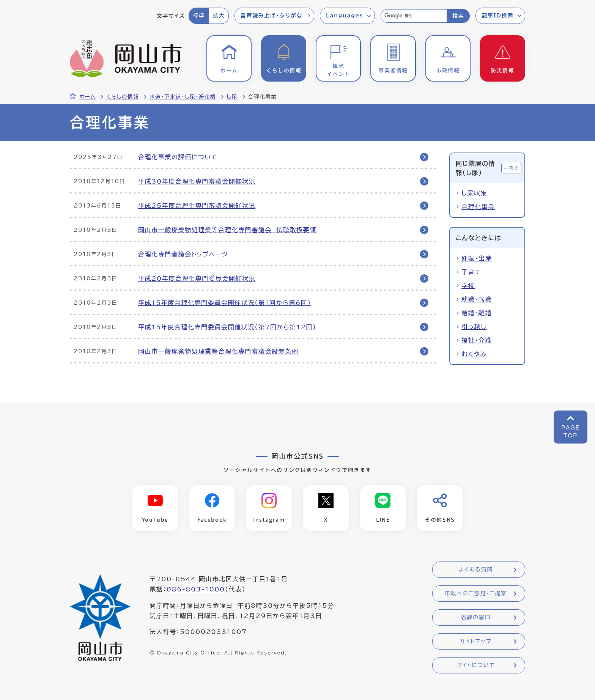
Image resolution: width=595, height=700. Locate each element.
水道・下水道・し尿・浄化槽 (183, 97)
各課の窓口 (476, 617)
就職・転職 (477, 299)
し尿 (232, 97)
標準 (199, 16)
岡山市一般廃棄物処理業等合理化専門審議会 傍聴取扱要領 (227, 230)
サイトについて (476, 665)
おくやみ (474, 354)
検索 (458, 16)
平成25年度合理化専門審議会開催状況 (197, 206)
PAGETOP (571, 432)
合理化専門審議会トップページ (183, 254)
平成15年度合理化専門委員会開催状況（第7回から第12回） (227, 327)
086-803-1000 (196, 589)
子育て (471, 272)
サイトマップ (476, 641)
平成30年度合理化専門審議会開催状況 (197, 181)
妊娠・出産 (477, 258)
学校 (468, 286)
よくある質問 (476, 569)
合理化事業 (478, 207)
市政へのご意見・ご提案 (476, 593)
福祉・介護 (477, 340)
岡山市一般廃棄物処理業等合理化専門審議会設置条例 (218, 351)
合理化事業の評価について (178, 157)
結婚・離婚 (477, 313)
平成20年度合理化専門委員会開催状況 (197, 278)
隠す (514, 168)
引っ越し (474, 327)
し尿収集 (474, 193)
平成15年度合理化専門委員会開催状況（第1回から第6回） (225, 303)
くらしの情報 (123, 97)
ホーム (87, 97)
